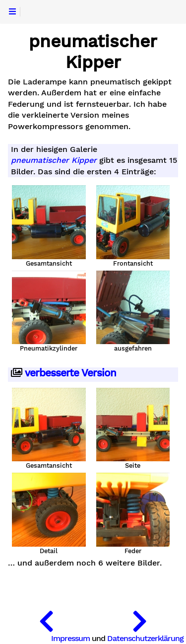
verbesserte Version (63, 373)
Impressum (70, 638)
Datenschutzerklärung (145, 638)
